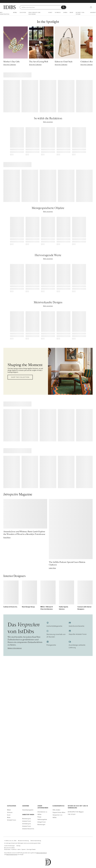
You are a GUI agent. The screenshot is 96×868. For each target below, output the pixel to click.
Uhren (65, 12)
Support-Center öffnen (59, 812)
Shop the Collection (20, 377)
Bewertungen (41, 824)
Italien (19, 849)
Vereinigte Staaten (31, 849)
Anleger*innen (42, 822)
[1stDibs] (9, 7)
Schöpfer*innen (12, 820)
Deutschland (7, 849)
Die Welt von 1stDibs (80, 13)
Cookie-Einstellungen (9, 846)
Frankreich (14, 849)
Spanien (24, 849)
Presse (39, 817)
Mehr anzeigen (48, 122)
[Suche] (41, 7)
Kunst (50, 12)
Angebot (93, 12)
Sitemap (18, 846)
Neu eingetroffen (5, 13)
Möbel (15, 12)
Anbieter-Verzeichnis (28, 829)
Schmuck (58, 12)
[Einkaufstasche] (91, 7)
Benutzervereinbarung (23, 841)
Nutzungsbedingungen (12, 854)
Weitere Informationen (15, 648)
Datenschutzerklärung (36, 841)
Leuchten (23, 12)
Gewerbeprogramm (28, 810)
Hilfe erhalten (56, 810)
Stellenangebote (42, 819)
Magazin (76, 812)
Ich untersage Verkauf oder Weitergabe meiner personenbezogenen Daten (22, 843)
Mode (71, 12)
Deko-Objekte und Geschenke (34, 13)
